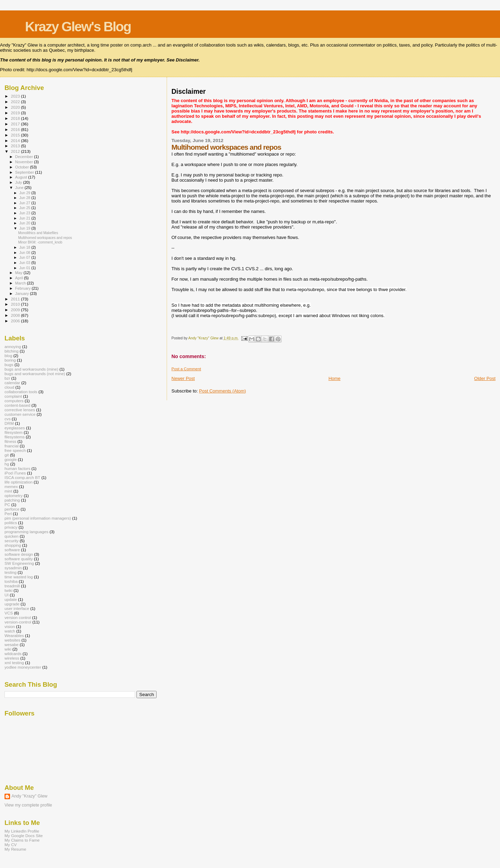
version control (18, 617)
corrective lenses (20, 410)
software (12, 550)
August (22, 177)
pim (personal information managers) (38, 518)
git (7, 455)
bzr (7, 378)
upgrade (12, 604)
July (19, 182)
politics (11, 523)
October (23, 167)
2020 (16, 107)
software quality (19, 559)
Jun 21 (25, 218)
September (25, 172)
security (11, 541)
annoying (13, 346)
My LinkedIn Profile (22, 831)
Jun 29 (25, 193)
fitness (10, 441)
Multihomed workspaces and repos (45, 238)
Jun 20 (25, 223)
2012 (16, 151)
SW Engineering (19, 563)
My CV (11, 845)
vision (10, 626)
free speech (15, 450)
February (24, 288)
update (11, 599)
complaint (13, 396)
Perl (8, 514)
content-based (17, 405)
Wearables (14, 635)
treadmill (12, 586)
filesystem (14, 432)
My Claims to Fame (22, 840)
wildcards (13, 654)
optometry (14, 495)
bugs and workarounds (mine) (31, 369)
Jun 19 (25, 228)
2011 (16, 299)
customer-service (20, 414)
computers (14, 401)
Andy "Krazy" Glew (29, 796)
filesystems (15, 437)
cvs (8, 419)
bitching (11, 351)
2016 (16, 129)
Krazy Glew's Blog (78, 27)
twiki (9, 590)
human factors (17, 468)
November (25, 162)
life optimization (19, 482)
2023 (16, 96)
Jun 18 (25, 247)
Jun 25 (25, 208)
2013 (16, 146)
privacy (11, 527)
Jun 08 (25, 253)
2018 (16, 118)
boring (10, 360)
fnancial (11, 446)
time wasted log (19, 577)
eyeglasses (15, 428)
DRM (9, 423)
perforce (12, 509)
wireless (12, 658)
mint (8, 491)
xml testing (14, 663)
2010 (16, 304)
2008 (16, 315)
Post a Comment (186, 369)
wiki (8, 649)
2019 (16, 113)
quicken (11, 536)
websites (12, 640)
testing (11, 572)
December (25, 157)
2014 (16, 140)
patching (12, 500)
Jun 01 (25, 268)
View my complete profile (28, 805)
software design (19, 554)
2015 (16, 135)
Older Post (485, 378)
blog (8, 356)
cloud (9, 387)
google (11, 459)
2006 (16, 321)
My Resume (15, 849)
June (20, 188)
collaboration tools (21, 392)
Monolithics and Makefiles (38, 233)
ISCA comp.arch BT (22, 477)
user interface (17, 608)
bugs (9, 365)
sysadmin (13, 568)
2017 (16, 124)
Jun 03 (25, 263)
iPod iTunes (15, 473)
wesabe (11, 644)
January (23, 294)
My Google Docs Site (24, 836)
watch (10, 631)
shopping (13, 545)
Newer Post (183, 378)
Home (335, 378)
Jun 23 (25, 213)
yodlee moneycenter (23, 667)
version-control (18, 622)
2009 (16, 310)
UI (7, 595)
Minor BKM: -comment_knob (40, 242)
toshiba (11, 581)
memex (11, 486)
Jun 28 (25, 198)
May (19, 273)
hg (7, 464)
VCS (9, 613)
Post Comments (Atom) (222, 391)
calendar (12, 383)
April (20, 278)
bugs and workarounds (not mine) (35, 374)
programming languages (26, 532)
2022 (16, 102)
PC (7, 505)
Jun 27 (25, 203)
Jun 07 (25, 257)
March (21, 283)
